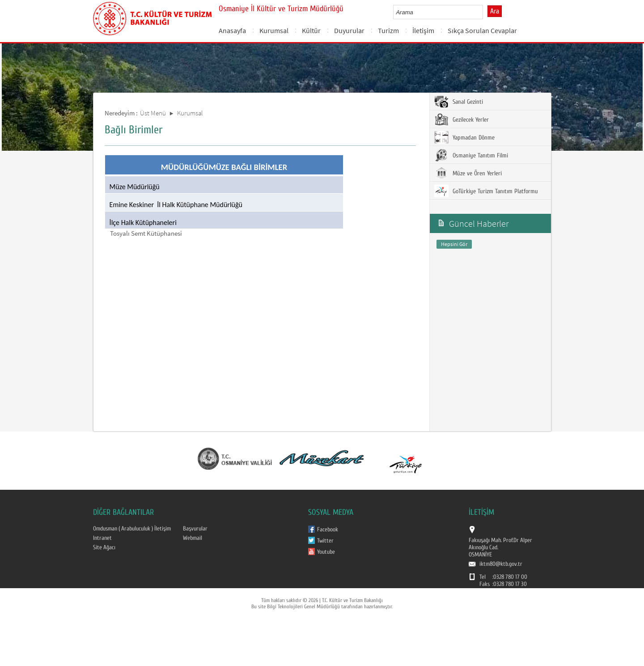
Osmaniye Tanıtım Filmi (471, 155)
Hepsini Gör (454, 244)
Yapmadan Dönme (464, 137)
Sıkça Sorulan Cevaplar (482, 30)
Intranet (102, 538)
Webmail (193, 538)
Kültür (311, 30)
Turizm (388, 30)
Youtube (326, 552)
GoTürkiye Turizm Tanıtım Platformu (486, 191)
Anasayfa (232, 30)
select (485, 12)
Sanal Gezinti (459, 102)
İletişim (423, 30)
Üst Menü (153, 113)
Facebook (328, 530)
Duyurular (349, 30)
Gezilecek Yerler (462, 119)
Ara (495, 11)
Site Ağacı (104, 547)
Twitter (325, 541)
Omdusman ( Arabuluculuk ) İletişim (132, 529)
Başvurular (195, 529)
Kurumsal (274, 30)
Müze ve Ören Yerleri (468, 173)
